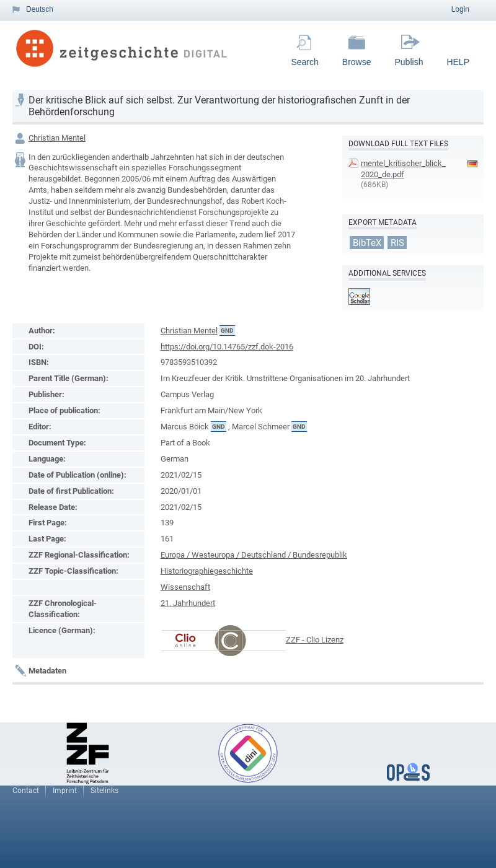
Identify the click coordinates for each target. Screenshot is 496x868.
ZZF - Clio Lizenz (315, 640)
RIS (397, 242)
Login (460, 9)
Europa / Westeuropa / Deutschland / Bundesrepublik (254, 555)
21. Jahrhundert (188, 603)
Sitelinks (104, 791)
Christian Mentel (57, 138)
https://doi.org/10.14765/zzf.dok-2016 (227, 347)
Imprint (65, 791)
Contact (26, 791)
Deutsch (40, 9)
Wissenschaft (185, 587)
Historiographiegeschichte (207, 571)
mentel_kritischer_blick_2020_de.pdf (403, 169)
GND (227, 331)
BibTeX (367, 242)
